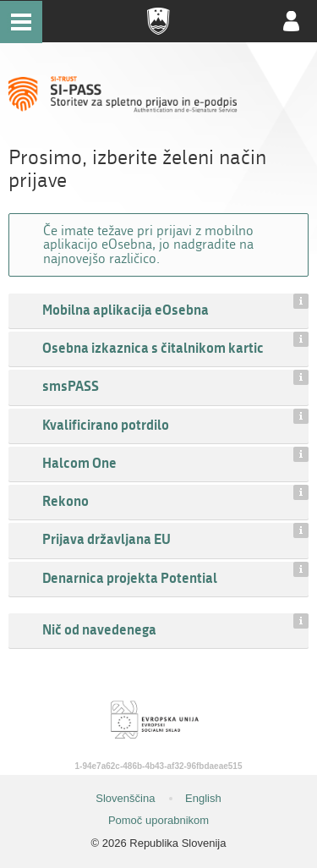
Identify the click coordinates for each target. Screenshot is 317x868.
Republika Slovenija (159, 21)
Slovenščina (125, 798)
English (203, 798)
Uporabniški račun (292, 21)
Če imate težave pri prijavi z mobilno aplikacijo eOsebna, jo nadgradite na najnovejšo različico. (148, 244)
